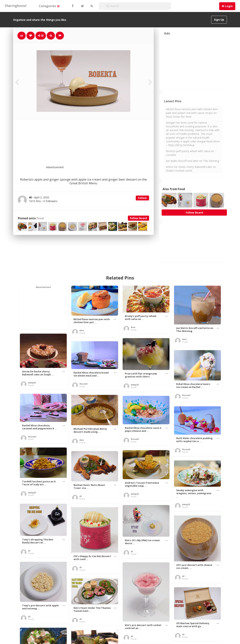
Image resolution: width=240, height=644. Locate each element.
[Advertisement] (93, 145)
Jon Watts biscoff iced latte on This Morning (192, 161)
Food (40, 218)
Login (229, 6)
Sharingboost (16, 6)
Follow (142, 198)
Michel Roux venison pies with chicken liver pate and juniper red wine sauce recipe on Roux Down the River (192, 113)
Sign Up (219, 20)
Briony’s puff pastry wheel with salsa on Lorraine (190, 153)
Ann (82, 330)
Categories (49, 6)
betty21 (32, 383)
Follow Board (138, 218)
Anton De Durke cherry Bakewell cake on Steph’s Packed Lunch (191, 169)
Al (81, 496)
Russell (84, 384)
